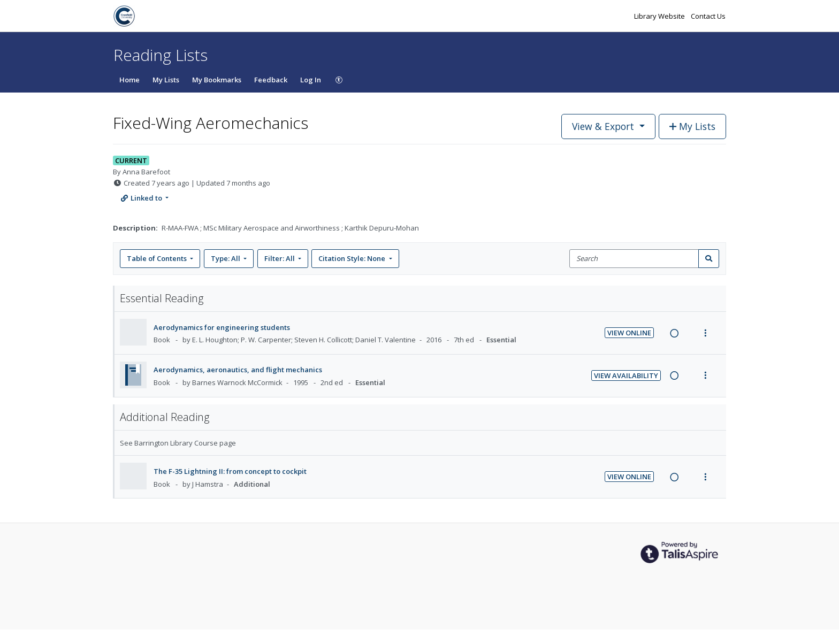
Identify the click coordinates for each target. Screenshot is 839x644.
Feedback (271, 80)
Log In (311, 80)
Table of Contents (158, 258)
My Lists (166, 80)
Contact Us (708, 16)
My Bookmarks (217, 80)
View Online (629, 333)
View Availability (626, 375)
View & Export (604, 126)
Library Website (660, 16)
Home (129, 80)
